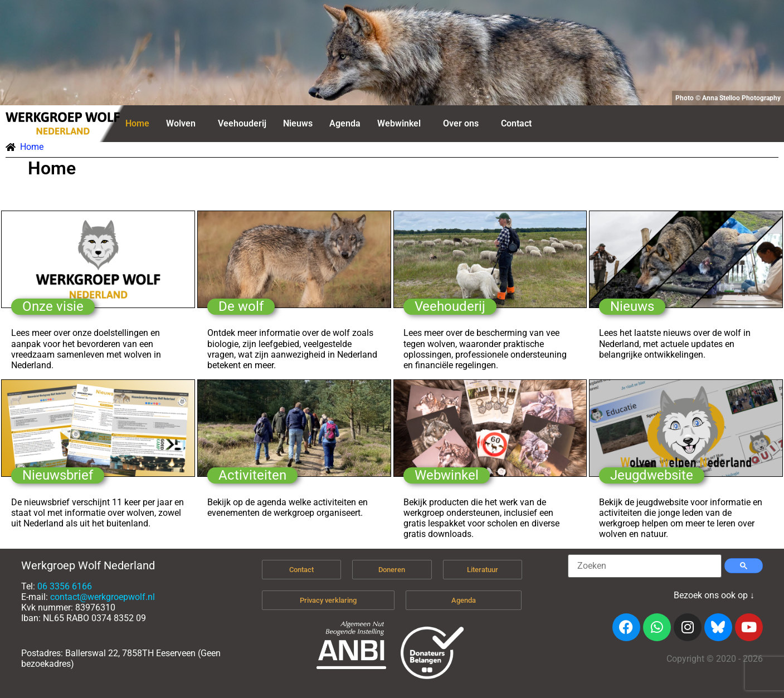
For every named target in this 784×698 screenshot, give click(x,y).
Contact (516, 123)
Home (137, 123)
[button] (184, 124)
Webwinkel (399, 123)
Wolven (181, 123)
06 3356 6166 (65, 586)
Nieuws (298, 123)
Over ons (461, 123)
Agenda (345, 123)
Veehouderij (242, 123)
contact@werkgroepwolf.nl (103, 597)
